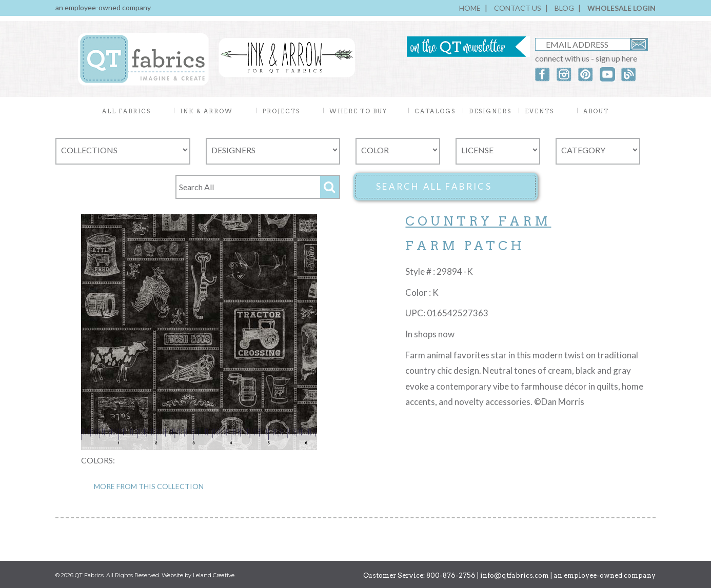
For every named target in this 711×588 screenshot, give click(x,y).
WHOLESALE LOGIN (621, 8)
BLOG (564, 8)
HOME (470, 8)
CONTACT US (518, 8)
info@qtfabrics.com (515, 575)
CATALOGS (435, 111)
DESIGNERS (490, 111)
